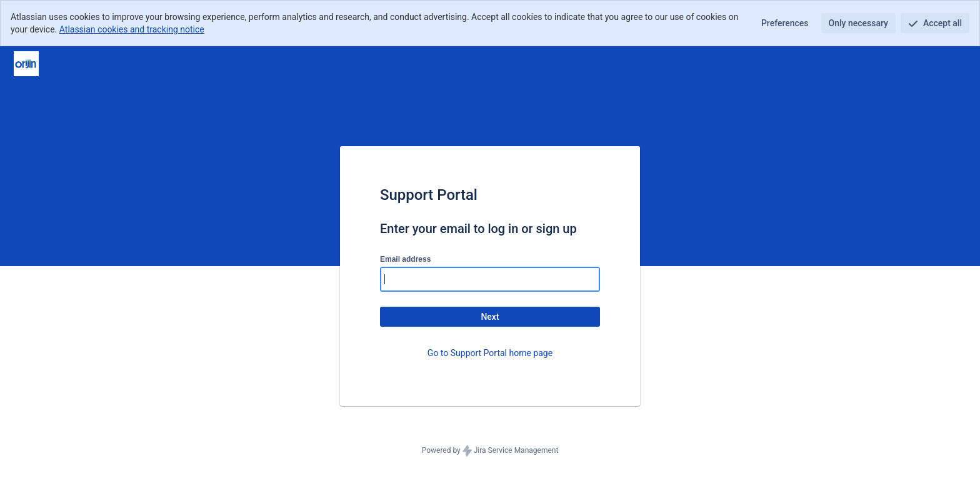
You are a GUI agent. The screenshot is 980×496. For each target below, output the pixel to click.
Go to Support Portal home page (490, 353)
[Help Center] (26, 64)
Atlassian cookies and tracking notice (132, 29)
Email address (405, 259)
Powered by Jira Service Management (490, 451)
